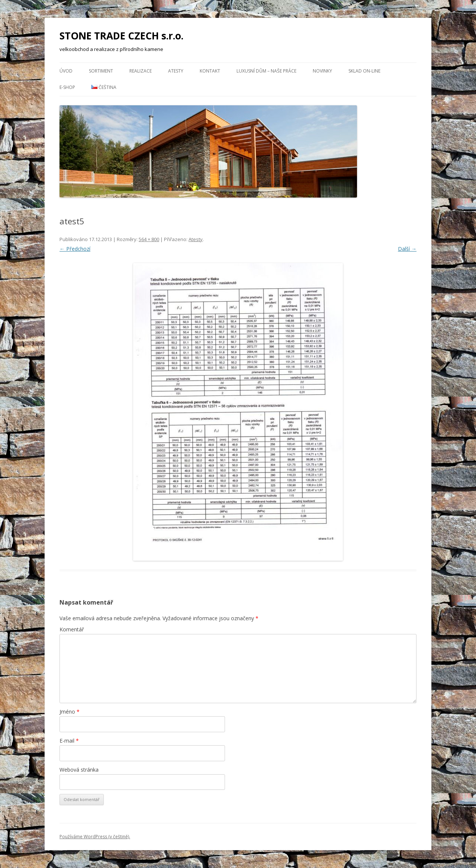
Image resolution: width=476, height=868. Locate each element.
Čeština (104, 87)
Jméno (70, 712)
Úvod (66, 71)
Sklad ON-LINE (364, 71)
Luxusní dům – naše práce (266, 71)
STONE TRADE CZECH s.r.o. (121, 36)
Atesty (176, 71)
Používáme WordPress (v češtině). (95, 837)
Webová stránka (79, 770)
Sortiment (101, 71)
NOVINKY (322, 71)
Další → (407, 249)
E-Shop (67, 87)
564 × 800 (149, 239)
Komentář (72, 629)
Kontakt (210, 71)
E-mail (69, 741)
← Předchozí (75, 249)
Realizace (141, 71)
